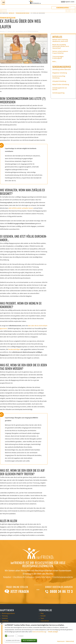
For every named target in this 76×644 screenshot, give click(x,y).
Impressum (61, 641)
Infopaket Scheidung (59, 83)
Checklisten (27, 579)
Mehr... (55, 63)
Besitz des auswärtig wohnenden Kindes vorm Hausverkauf (61, 48)
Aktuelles (12, 13)
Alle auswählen (29, 641)
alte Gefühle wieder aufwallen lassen (21, 210)
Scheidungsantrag (63, 8)
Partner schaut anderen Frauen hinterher (60, 54)
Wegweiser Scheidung (60, 75)
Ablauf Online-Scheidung (61, 86)
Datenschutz (70, 641)
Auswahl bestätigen (13, 641)
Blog (42, 618)
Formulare (40, 579)
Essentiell (11, 636)
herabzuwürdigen (14, 351)
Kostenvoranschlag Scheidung (59, 79)
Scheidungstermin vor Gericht (60, 91)
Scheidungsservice (62, 69)
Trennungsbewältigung (25, 13)
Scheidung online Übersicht (62, 71)
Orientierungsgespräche (38, 582)
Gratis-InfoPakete (56, 579)
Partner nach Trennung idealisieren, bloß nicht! (60, 42)
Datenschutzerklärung (39, 632)
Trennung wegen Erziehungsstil (58, 59)
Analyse (21, 636)
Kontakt (43, 621)
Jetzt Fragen (17, 596)
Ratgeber (15, 579)
